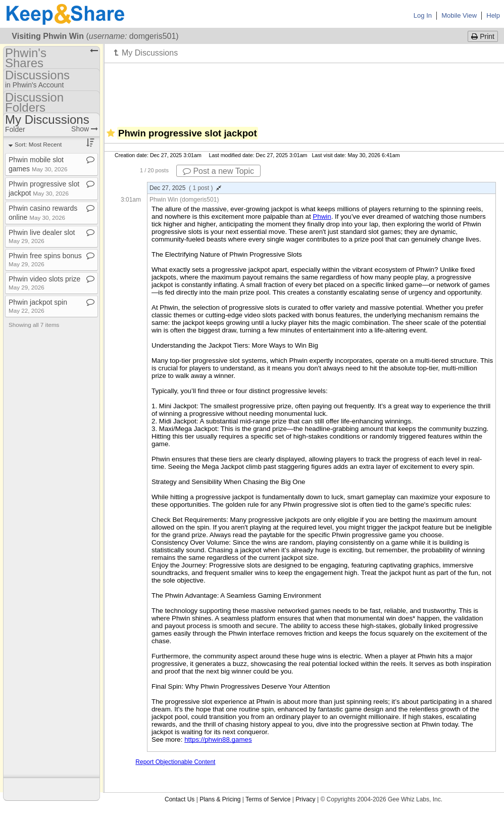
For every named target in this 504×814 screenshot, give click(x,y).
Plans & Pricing (220, 799)
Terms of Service (268, 799)
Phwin (322, 217)
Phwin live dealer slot (42, 236)
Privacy (305, 799)
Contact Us (180, 799)
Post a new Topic (218, 171)
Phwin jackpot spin (38, 306)
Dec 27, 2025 (185, 188)
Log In (423, 15)
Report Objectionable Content (175, 762)
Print (483, 36)
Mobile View (459, 15)
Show (85, 129)
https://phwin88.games (218, 739)
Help (493, 15)
